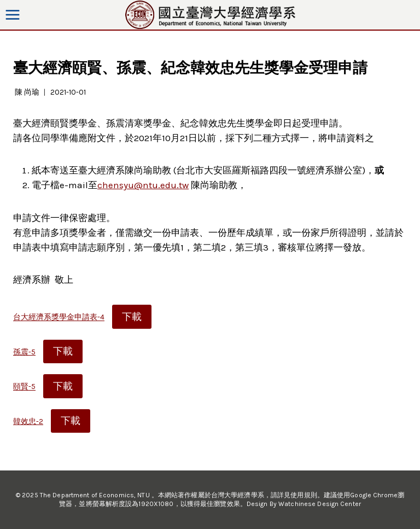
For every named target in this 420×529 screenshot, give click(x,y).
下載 (132, 317)
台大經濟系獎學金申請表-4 (59, 318)
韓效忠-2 (28, 422)
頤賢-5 (24, 387)
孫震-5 (24, 352)
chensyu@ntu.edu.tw (143, 185)
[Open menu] (13, 14)
